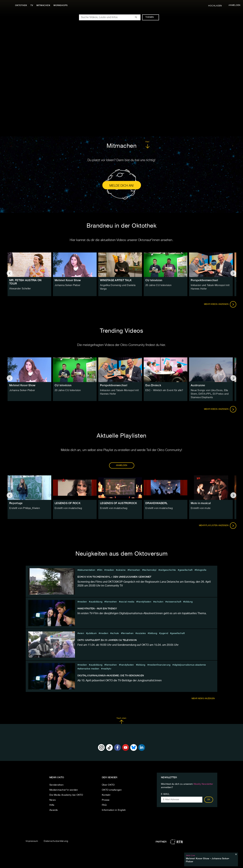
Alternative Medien (89, 669)
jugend (164, 633)
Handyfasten (144, 602)
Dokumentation (87, 570)
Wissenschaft (174, 602)
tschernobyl (150, 570)
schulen (159, 602)
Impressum (32, 841)
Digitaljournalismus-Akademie (190, 665)
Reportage (16, 503)
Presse (106, 800)
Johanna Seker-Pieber (67, 285)
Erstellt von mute (200, 508)
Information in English (114, 810)
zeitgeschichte (168, 570)
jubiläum (92, 633)
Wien (81, 633)
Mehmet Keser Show (68, 280)
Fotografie (201, 570)
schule (115, 633)
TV (33, 5)
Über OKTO (108, 785)
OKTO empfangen (112, 790)
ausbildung (96, 602)
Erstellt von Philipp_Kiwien (24, 508)
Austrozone (198, 385)
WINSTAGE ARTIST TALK (116, 280)
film (100, 570)
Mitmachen (44, 5)
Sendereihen (56, 785)
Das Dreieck (153, 385)
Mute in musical (201, 503)
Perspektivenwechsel (204, 280)
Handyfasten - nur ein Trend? (97, 608)
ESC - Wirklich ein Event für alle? (164, 390)
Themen (151, 17)
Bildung (189, 602)
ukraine (121, 570)
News (53, 800)
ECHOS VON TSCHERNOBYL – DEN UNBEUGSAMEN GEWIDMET (114, 577)
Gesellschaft (186, 570)
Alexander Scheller (20, 289)
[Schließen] (236, 854)
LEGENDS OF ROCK (68, 503)
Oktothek (22, 5)
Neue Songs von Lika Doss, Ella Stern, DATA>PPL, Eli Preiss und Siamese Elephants (209, 394)
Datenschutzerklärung (56, 841)
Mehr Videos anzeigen (220, 304)
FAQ (104, 805)
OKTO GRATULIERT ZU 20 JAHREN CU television (107, 640)
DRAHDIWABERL (156, 503)
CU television (154, 280)
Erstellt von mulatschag (68, 508)
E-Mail (165, 794)
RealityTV (107, 669)
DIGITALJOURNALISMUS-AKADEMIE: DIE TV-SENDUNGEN (111, 675)
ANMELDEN (122, 465)
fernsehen (134, 570)
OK (209, 800)
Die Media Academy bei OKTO (66, 795)
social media (127, 602)
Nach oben (121, 721)
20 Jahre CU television (158, 285)
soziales (141, 633)
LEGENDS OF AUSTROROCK (118, 503)
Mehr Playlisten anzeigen (218, 526)
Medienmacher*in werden (64, 790)
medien (110, 570)
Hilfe (52, 805)
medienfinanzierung (160, 665)
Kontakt (106, 795)
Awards (54, 810)
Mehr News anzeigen (203, 699)
